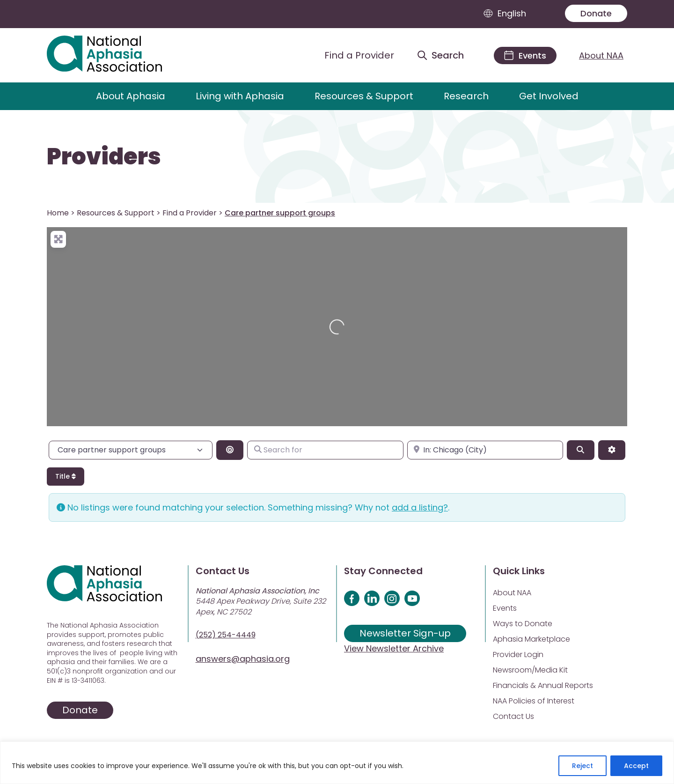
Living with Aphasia (240, 96)
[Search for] (325, 450)
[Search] (580, 450)
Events (505, 608)
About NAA (601, 55)
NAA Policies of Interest (534, 701)
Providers (104, 157)
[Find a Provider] (352, 55)
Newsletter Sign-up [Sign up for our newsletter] (405, 633)
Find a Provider (190, 213)
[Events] (525, 55)
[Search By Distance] (230, 450)
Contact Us (513, 716)
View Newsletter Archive (394, 648)
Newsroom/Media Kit (530, 670)
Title (66, 476)
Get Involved (549, 96)
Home (58, 213)
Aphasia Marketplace (531, 639)
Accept (636, 766)
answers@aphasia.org (243, 659)
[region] (337, 763)
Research (466, 96)
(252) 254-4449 (226, 635)
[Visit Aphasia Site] (115, 55)
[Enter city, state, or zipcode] (485, 450)
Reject (582, 766)
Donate (596, 13)
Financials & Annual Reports (543, 685)
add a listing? (420, 507)
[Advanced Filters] (612, 450)
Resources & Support (364, 96)
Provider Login (518, 655)
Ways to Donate (523, 624)
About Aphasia (131, 96)
